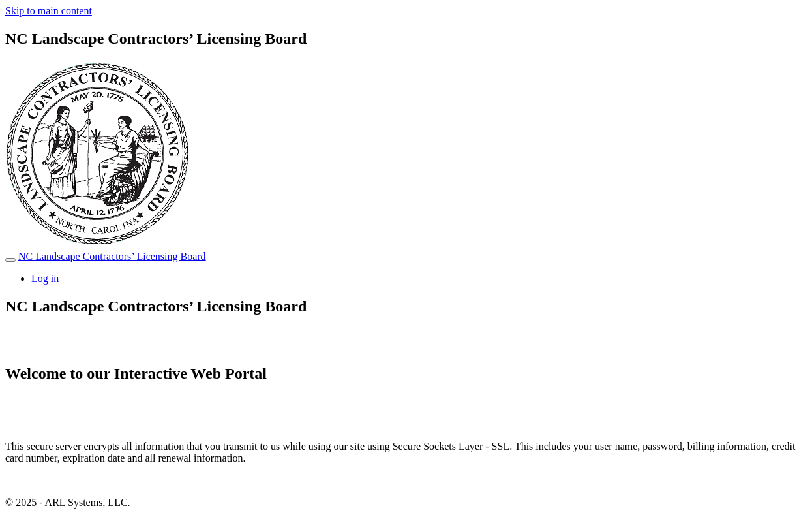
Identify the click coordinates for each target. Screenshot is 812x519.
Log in (45, 278)
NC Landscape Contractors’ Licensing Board (112, 256)
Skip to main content (49, 11)
